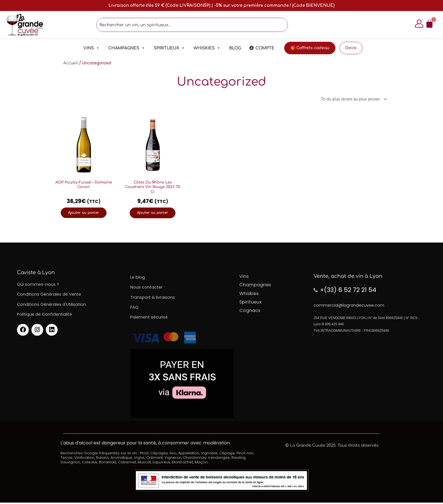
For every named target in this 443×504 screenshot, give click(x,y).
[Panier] (429, 24)
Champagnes (124, 48)
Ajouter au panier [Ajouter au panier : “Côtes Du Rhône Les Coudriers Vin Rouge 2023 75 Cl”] (153, 213)
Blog (232, 48)
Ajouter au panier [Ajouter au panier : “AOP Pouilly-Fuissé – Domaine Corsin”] (84, 213)
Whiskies (204, 48)
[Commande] (352, 100)
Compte (262, 48)
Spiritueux (166, 48)
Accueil (71, 63)
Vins (88, 48)
